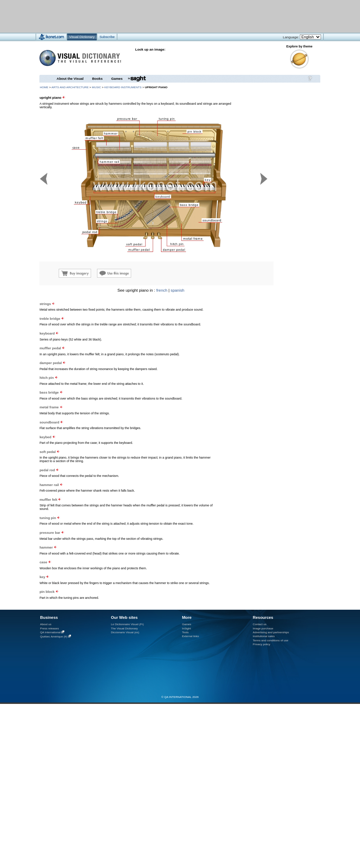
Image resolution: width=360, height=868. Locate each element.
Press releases (50, 629)
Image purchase (263, 629)
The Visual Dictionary (124, 629)
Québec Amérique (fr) (54, 637)
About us (46, 624)
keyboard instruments (123, 87)
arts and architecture (70, 87)
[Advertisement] (87, 350)
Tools (185, 632)
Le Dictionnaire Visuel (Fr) (127, 624)
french (162, 290)
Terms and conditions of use (271, 640)
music (96, 87)
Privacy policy (262, 644)
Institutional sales (264, 636)
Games (117, 79)
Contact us (260, 624)
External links (191, 636)
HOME (44, 87)
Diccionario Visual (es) (125, 632)
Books (97, 79)
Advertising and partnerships (271, 632)
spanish (177, 290)
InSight (187, 629)
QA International (50, 632)
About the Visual (70, 79)
